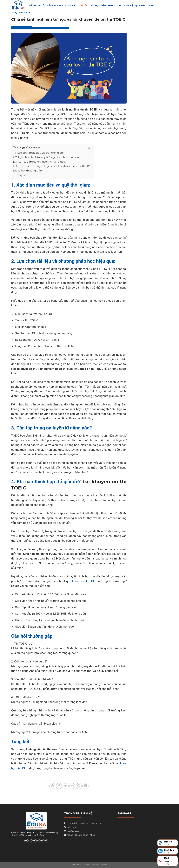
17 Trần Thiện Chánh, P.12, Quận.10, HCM (84, 823)
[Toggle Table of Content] (88, 148)
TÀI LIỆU (73, 6)
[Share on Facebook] (59, 786)
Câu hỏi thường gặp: (29, 171)
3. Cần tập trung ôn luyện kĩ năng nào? (41, 162)
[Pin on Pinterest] (79, 786)
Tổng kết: (22, 175)
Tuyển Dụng (115, 6)
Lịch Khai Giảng (144, 6)
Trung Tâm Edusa (21, 28)
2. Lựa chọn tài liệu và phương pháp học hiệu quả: (48, 157)
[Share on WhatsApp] (52, 786)
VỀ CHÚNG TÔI (37, 6)
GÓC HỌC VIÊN (98, 6)
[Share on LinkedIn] (85, 786)
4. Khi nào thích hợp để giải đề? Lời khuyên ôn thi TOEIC (53, 166)
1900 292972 (71, 827)
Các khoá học (57, 6)
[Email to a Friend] (72, 786)
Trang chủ (17, 13)
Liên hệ (129, 6)
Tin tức (83, 6)
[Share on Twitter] (66, 786)
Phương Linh (62, 28)
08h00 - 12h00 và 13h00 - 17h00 (81, 835)
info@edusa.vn (73, 831)
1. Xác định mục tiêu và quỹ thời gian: (39, 153)
